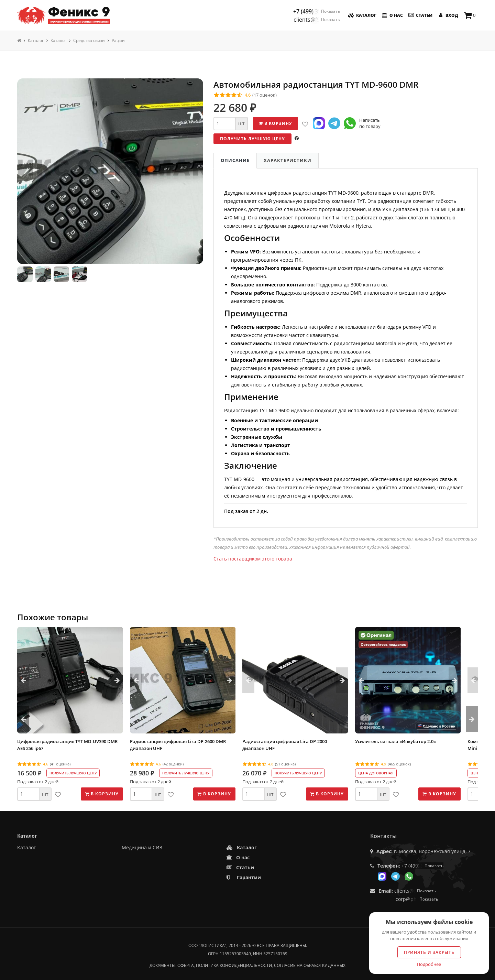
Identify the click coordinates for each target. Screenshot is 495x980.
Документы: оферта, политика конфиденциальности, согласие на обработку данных (247, 965)
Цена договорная (376, 773)
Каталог (362, 15)
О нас (392, 15)
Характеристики (288, 160)
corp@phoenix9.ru (417, 899)
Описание (235, 160)
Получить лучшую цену (252, 139)
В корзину (276, 123)
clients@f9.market (317, 20)
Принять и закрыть (429, 952)
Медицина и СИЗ (142, 847)
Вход (447, 15)
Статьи (420, 15)
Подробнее (429, 964)
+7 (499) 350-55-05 (317, 11)
